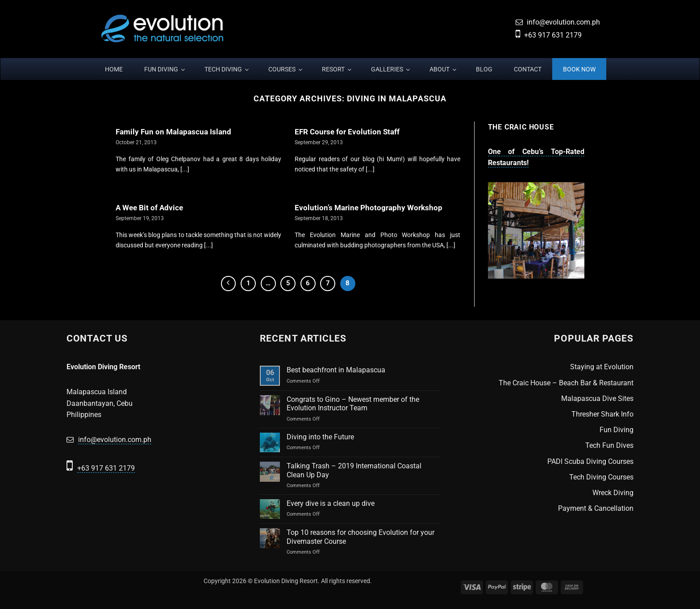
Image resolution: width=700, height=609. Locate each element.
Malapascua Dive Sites (597, 398)
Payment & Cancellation (596, 508)
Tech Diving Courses (601, 477)
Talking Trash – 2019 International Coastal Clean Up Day (354, 470)
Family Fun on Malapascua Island (173, 132)
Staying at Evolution (602, 367)
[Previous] (229, 284)
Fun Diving (617, 430)
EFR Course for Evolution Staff (347, 132)
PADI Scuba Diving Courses (590, 461)
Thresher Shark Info (602, 414)
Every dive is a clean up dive (331, 503)
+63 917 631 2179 (553, 35)
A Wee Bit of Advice (149, 208)
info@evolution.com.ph (563, 22)
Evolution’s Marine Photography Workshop (369, 208)
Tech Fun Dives (609, 445)
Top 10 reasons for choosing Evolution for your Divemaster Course (360, 537)
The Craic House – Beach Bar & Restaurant (566, 383)
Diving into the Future (320, 437)
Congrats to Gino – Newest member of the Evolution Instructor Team (353, 404)
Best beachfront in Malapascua (336, 370)
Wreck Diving (613, 493)
